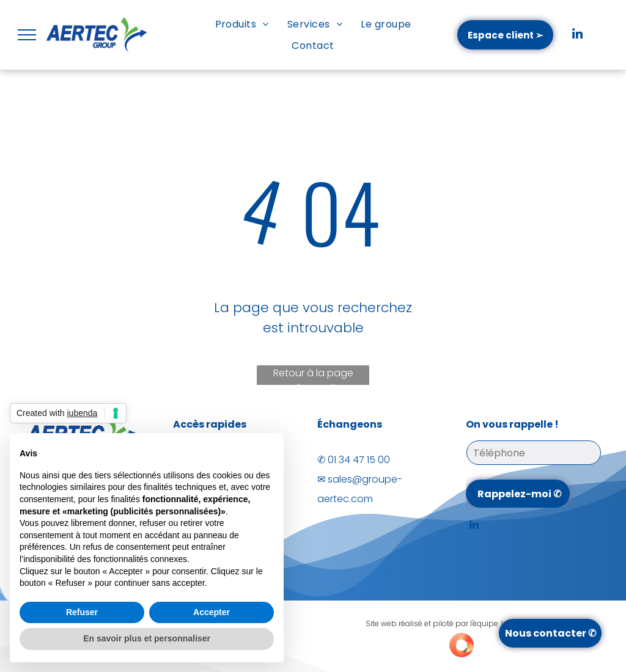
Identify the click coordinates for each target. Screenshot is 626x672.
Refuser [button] (82, 612)
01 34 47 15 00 (359, 460)
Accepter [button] (212, 612)
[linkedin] (578, 35)
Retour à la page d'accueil (313, 377)
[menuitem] (242, 24)
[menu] (27, 35)
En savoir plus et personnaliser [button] (147, 638)
